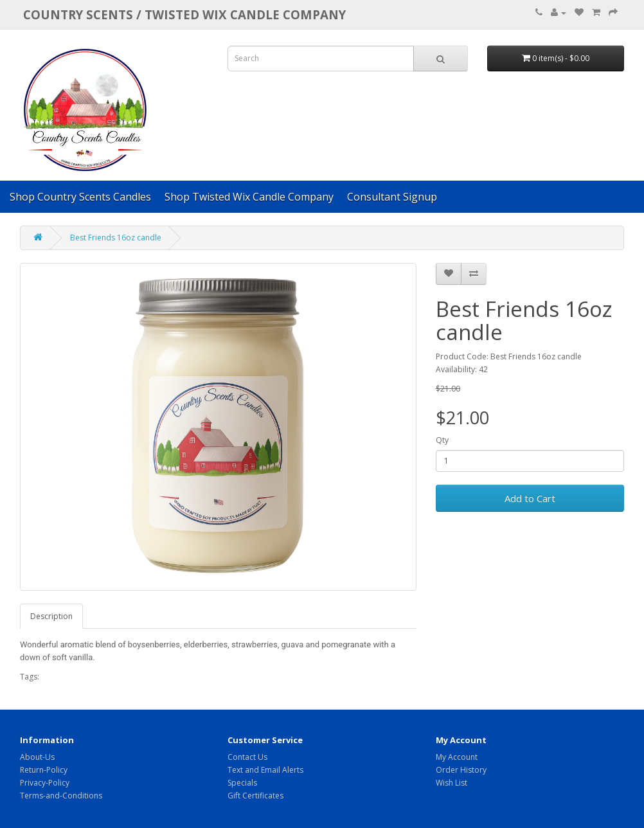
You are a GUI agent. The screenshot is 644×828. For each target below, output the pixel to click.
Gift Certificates (255, 796)
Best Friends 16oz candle (116, 238)
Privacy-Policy (45, 783)
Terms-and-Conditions (61, 796)
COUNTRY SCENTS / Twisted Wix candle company (184, 14)
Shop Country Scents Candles (80, 197)
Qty (442, 440)
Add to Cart (530, 498)
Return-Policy (44, 770)
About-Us (37, 757)
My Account (457, 757)
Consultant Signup (392, 197)
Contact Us (247, 757)
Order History (461, 770)
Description (51, 616)
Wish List (452, 783)
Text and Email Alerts (265, 770)
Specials (242, 783)
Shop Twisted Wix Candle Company (249, 197)
